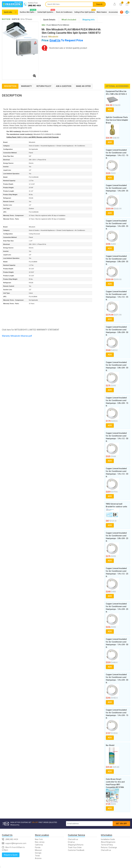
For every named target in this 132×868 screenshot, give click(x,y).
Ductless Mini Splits (28, 12)
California (39, 845)
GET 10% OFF (121, 824)
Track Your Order (75, 847)
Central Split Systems (46, 12)
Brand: (50, 37)
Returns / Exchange (109, 847)
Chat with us (73, 839)
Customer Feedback (76, 850)
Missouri (38, 850)
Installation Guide (108, 839)
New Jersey (40, 842)
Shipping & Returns (76, 845)
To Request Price (66, 40)
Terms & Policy (107, 845)
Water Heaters (102, 12)
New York (39, 839)
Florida (38, 847)
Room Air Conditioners (64, 12)
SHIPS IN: (16, 19)
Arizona (38, 858)
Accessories (113, 12)
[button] (122, 12)
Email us (71, 842)
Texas (37, 856)
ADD (110, 110)
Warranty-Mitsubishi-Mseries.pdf (17, 336)
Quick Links (8, 12)
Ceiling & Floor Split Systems (85, 12)
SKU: (44, 25)
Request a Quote (11, 855)
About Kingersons (108, 842)
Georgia (38, 853)
